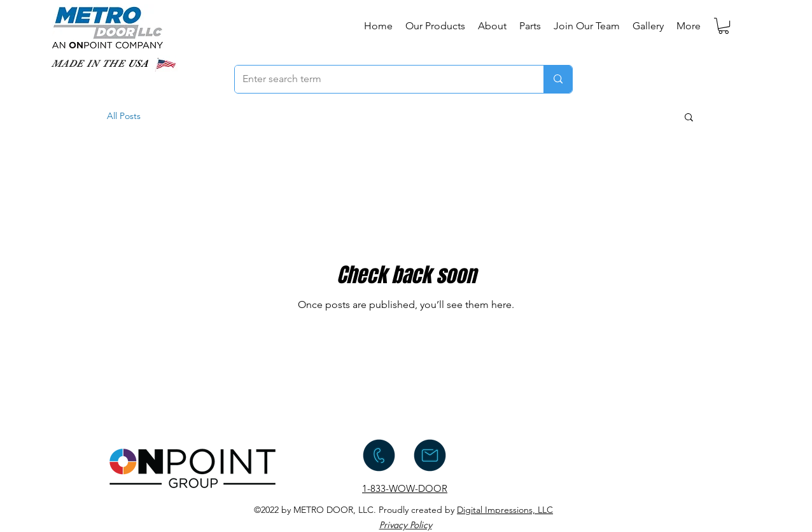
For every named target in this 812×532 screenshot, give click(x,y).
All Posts (124, 116)
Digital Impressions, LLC (505, 510)
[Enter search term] (380, 79)
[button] (724, 26)
